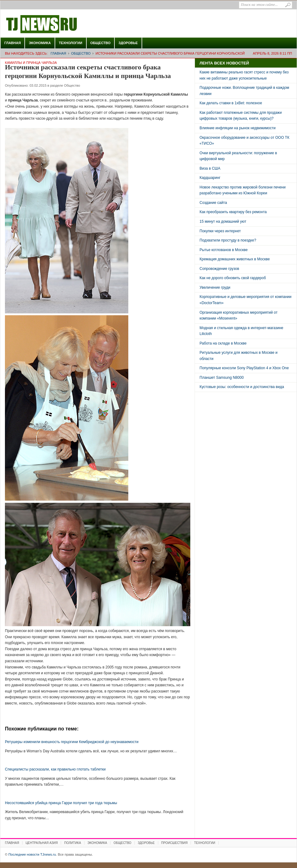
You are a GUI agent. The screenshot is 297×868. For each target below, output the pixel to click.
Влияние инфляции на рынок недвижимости (237, 128)
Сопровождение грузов (219, 269)
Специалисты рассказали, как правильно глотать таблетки (55, 769)
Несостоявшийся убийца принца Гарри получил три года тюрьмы (61, 803)
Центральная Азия (42, 843)
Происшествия (175, 843)
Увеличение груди (215, 287)
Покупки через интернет (220, 231)
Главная (12, 43)
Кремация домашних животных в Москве (235, 259)
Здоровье (128, 43)
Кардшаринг (210, 178)
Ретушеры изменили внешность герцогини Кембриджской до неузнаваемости (72, 742)
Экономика (40, 43)
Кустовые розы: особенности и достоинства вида (242, 387)
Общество (101, 43)
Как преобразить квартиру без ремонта (233, 212)
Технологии (71, 43)
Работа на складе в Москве (223, 343)
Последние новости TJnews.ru (59, 24)
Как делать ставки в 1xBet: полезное (231, 103)
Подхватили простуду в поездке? (228, 240)
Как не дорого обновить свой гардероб (233, 278)
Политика (72, 843)
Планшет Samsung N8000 (222, 378)
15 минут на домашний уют (223, 221)
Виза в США (210, 168)
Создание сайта (213, 203)
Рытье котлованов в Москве (224, 250)
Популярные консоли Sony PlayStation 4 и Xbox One (244, 368)
